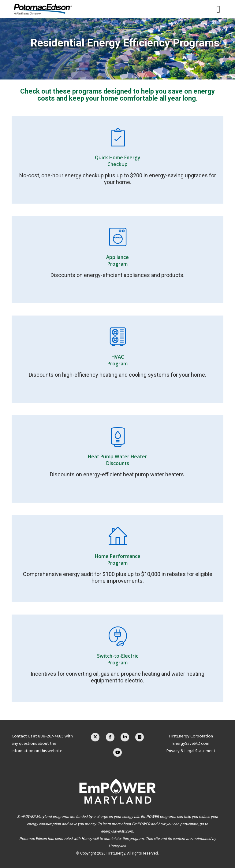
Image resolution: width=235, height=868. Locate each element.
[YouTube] (117, 752)
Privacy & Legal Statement (191, 751)
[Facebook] (110, 737)
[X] (95, 737)
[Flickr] (140, 737)
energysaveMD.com (117, 831)
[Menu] (216, 9)
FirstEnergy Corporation (191, 736)
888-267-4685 (51, 736)
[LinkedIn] (125, 737)
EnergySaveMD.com (191, 743)
